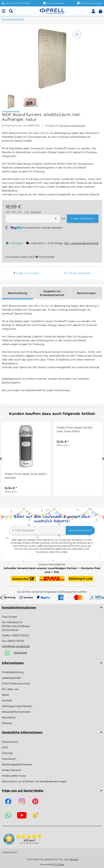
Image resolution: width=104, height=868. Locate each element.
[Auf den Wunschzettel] (77, 35)
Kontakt (7, 700)
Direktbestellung (13, 672)
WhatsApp (20, 653)
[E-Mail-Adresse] (38, 530)
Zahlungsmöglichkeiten (17, 706)
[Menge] (33, 219)
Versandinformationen (16, 712)
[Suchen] (11, 11)
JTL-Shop (59, 864)
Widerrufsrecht (12, 770)
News (5, 695)
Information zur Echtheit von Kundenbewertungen (34, 781)
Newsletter (9, 717)
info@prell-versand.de (16, 646)
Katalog (7, 723)
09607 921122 (21, 635)
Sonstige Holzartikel (72, 126)
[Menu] (4, 11)
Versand (36, 212)
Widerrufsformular (14, 776)
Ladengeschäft (11, 678)
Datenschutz (10, 742)
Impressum (9, 759)
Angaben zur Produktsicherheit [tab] (52, 293)
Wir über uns (10, 689)
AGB (5, 747)
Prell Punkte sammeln (16, 683)
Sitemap (7, 753)
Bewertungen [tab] (87, 293)
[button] (93, 11)
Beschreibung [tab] (18, 293)
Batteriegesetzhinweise (17, 764)
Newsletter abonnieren (80, 530)
